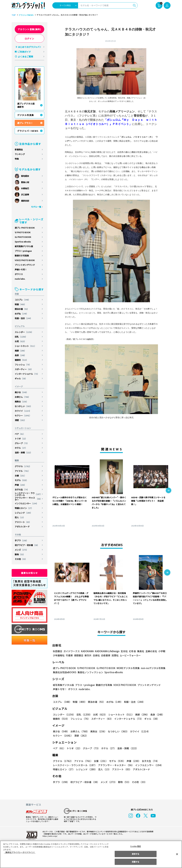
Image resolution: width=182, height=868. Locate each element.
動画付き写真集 (22, 256)
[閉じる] (177, 854)
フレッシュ (23, 365)
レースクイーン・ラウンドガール (28, 494)
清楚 (21, 420)
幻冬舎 (132, 651)
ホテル (21, 448)
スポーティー (24, 369)
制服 (21, 304)
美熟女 (22, 402)
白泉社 (96, 655)
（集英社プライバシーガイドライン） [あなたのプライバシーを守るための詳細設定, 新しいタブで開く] (20, 852)
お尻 (21, 341)
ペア (20, 434)
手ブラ (22, 540)
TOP (13, 15)
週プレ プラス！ (25, 123)
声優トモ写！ (21, 269)
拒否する (136, 854)
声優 (21, 485)
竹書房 (69, 655)
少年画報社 (59, 655)
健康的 (22, 360)
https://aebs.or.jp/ (49, 836)
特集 (17, 159)
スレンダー (24, 332)
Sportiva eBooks (23, 242)
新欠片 (88, 655)
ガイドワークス (72, 651)
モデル (22, 480)
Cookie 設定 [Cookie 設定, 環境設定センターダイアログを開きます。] (136, 846)
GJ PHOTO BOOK (23, 237)
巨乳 (21, 337)
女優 (21, 476)
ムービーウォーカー (130, 655)
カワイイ (23, 411)
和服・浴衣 (24, 318)
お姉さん (23, 397)
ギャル (21, 378)
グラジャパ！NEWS (28, 131)
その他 (21, 559)
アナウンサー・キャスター (28, 499)
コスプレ (23, 300)
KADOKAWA (87, 651)
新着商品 (19, 149)
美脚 (21, 351)
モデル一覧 (36, 207)
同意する (136, 862)
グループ (22, 443)
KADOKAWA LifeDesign (107, 651)
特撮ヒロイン (24, 508)
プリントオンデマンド (25, 265)
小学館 (161, 651)
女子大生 (22, 490)
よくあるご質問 (25, 57)
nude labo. (20, 279)
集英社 (140, 651)
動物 (20, 554)
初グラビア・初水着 (27, 545)
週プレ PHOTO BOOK (25, 228)
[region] (91, 854)
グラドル (23, 466)
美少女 (22, 392)
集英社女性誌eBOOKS (64, 672)
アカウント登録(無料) (29, 29)
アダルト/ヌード (22, 527)
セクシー (23, 415)
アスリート (23, 522)
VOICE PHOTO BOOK (25, 260)
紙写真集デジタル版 (24, 246)
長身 (21, 355)
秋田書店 (58, 651)
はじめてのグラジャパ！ (30, 47)
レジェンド (24, 513)
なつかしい (24, 406)
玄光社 (124, 651)
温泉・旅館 (24, 453)
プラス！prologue (23, 251)
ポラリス (19, 274)
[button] (169, 491)
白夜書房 (106, 655)
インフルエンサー (27, 503)
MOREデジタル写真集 (126, 668)
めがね (22, 314)
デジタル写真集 (26, 115)
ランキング (20, 154)
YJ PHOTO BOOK (23, 232)
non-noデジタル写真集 (151, 668)
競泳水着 (22, 309)
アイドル (22, 471)
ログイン (29, 39)
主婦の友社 (151, 651)
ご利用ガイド (24, 52)
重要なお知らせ (29, 573)
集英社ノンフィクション (90, 672)
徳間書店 (79, 655)
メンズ (22, 550)
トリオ (21, 439)
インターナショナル (27, 374)
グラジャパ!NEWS (26, 15)
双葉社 (115, 655)
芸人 (20, 517)
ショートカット (26, 346)
